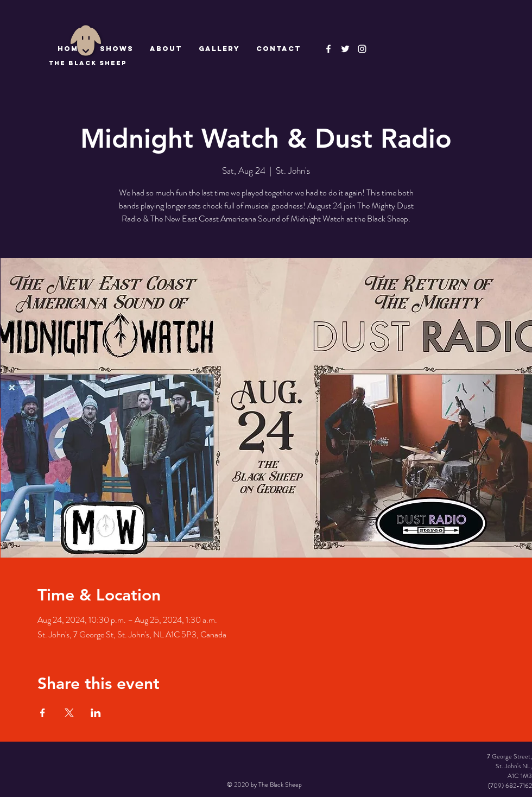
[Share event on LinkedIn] (96, 713)
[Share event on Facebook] (43, 713)
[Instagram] (362, 49)
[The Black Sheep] (345, 49)
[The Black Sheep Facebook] (328, 49)
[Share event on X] (69, 713)
